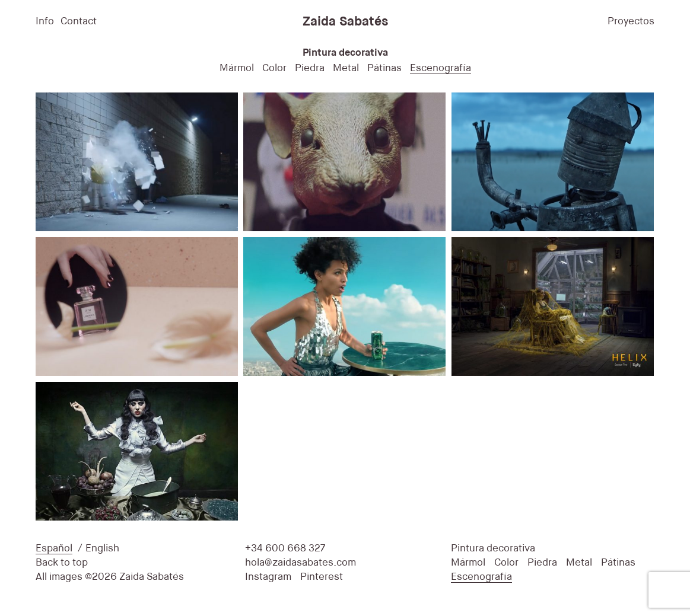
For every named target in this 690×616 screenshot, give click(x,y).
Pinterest (322, 577)
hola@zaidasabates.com (301, 563)
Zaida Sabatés (345, 22)
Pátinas (384, 68)
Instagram (268, 577)
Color (274, 68)
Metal (346, 68)
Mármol (237, 68)
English (102, 549)
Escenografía (441, 68)
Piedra (310, 68)
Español (54, 549)
